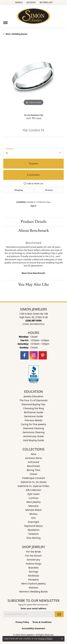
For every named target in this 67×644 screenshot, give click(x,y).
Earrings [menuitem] (33, 572)
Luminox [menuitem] (33, 498)
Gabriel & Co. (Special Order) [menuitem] (34, 486)
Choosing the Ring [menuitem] (34, 408)
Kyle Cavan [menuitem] (33, 494)
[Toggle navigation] (5, 23)
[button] (18, 2)
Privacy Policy (22, 622)
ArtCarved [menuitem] (34, 462)
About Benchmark (34, 231)
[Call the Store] (33, 321)
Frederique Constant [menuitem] (33, 478)
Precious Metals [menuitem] (33, 420)
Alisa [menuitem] (34, 454)
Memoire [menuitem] (33, 506)
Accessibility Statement (33, 628)
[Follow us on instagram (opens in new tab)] (34, 355)
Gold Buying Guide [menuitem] (33, 440)
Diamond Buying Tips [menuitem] (33, 404)
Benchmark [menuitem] (33, 466)
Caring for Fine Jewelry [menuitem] (34, 424)
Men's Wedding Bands (16, 34)
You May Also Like (34, 285)
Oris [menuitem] (34, 518)
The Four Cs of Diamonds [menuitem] (34, 400)
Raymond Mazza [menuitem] (33, 526)
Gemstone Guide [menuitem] (34, 416)
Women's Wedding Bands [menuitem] (34, 592)
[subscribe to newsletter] (59, 614)
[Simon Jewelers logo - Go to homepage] (34, 15)
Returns (49, 190)
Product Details (33, 222)
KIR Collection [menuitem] (33, 490)
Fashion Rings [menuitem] (34, 564)
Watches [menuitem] (33, 588)
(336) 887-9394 (34, 118)
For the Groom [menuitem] (33, 556)
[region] (33, 76)
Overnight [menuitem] (33, 522)
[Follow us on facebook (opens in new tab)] (24, 355)
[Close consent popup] (62, 639)
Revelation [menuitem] (33, 530)
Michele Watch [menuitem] (33, 510)
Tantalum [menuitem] (33, 534)
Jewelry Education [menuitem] (33, 396)
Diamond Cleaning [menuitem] (33, 428)
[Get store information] (33, 324)
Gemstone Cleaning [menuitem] (33, 432)
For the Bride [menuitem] (34, 552)
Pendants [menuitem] (34, 580)
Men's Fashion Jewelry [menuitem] (34, 584)
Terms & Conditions (42, 622)
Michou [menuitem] (33, 514)
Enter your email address (33, 608)
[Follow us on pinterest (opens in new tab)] (43, 355)
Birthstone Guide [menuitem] (33, 412)
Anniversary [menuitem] (33, 560)
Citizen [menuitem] (34, 474)
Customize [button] (33, 175)
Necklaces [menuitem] (33, 576)
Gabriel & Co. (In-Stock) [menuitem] (34, 482)
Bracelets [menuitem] (33, 568)
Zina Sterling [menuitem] (33, 538)
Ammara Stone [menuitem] (33, 458)
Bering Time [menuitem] (34, 470)
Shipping (19, 190)
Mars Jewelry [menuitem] (34, 502)
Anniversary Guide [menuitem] (33, 436)
